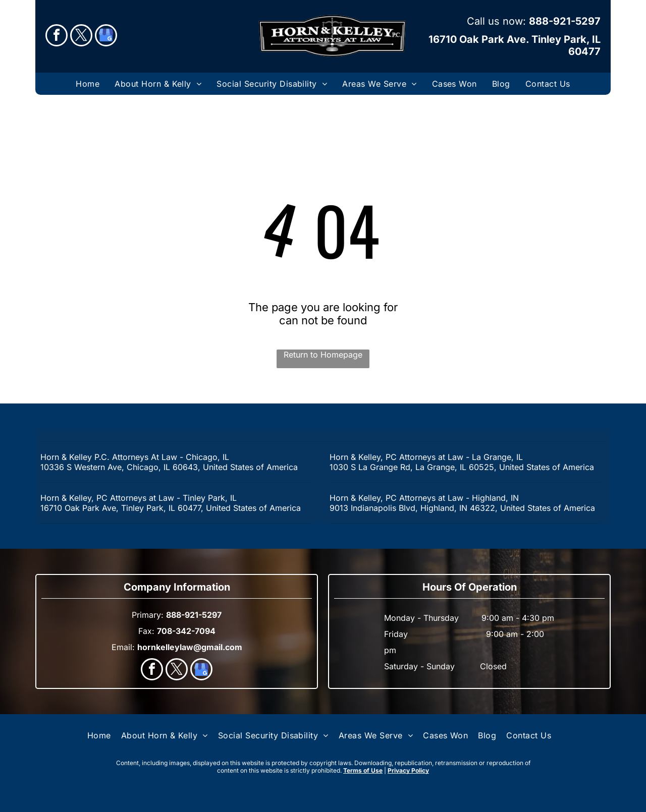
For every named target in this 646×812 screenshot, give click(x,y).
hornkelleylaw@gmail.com (190, 647)
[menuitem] (88, 84)
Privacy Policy (408, 770)
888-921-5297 (565, 21)
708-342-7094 (186, 631)
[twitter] (81, 37)
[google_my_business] (106, 37)
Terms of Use (363, 770)
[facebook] (57, 37)
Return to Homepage (323, 355)
